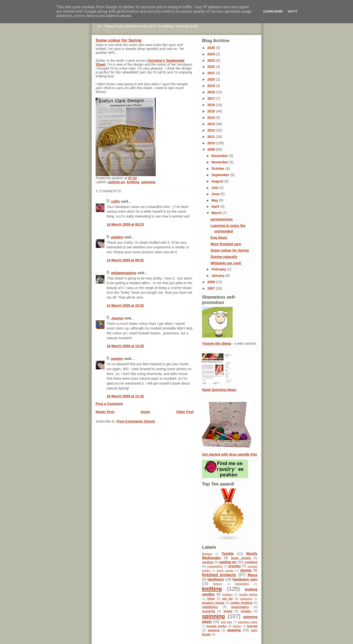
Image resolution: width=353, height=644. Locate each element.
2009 (212, 149)
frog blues (219, 238)
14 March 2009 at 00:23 (125, 224)
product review (213, 603)
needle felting (248, 595)
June (216, 194)
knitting (133, 182)
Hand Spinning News (219, 390)
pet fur (228, 599)
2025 (212, 48)
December (220, 156)
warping (214, 630)
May (215, 200)
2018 (212, 92)
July (215, 188)
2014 (212, 118)
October (219, 169)
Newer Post (105, 412)
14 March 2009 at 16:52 (125, 305)
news (211, 599)
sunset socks (216, 626)
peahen (117, 237)
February (219, 269)
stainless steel (248, 622)
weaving (234, 630)
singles (246, 611)
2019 (212, 86)
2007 (212, 288)
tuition (237, 626)
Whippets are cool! (226, 263)
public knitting (241, 603)
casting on (116, 182)
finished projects (219, 575)
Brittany (207, 554)
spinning (148, 182)
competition (215, 566)
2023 (212, 61)
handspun (216, 579)
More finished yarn (226, 244)
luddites (228, 595)
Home (145, 412)
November (221, 162)
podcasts (246, 599)
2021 (212, 73)
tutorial (252, 626)
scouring (208, 611)
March (217, 213)
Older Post (185, 412)
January (219, 276)
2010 (212, 143)
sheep (228, 611)
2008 (212, 282)
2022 (212, 67)
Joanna (117, 318)
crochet (234, 566)
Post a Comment (109, 404)
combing (251, 562)
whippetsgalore (124, 273)
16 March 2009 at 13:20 (125, 346)
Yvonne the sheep (217, 343)
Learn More (273, 11)
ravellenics (210, 607)
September (221, 175)
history (218, 584)
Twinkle (228, 554)
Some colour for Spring (119, 40)
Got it (293, 11)
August (218, 181)
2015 (212, 111)
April (216, 207)
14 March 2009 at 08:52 (125, 260)
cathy (116, 201)
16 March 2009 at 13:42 (125, 396)
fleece (252, 575)
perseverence (222, 219)
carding (208, 562)
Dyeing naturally (224, 257)
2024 (212, 54)
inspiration (242, 584)
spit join (226, 622)
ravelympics (240, 607)
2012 (212, 130)
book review (241, 558)
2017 (212, 98)
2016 (212, 105)
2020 (212, 79)
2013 (212, 124)
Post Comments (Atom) (136, 421)
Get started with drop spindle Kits (230, 454)
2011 (212, 137)
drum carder (225, 571)
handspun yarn (245, 579)
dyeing (246, 570)
